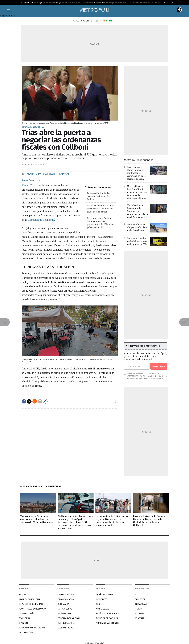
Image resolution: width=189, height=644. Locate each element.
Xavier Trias (64, 174)
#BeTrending (26, 632)
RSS (98, 604)
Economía (24, 618)
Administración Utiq (108, 623)
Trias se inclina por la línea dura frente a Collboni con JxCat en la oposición (100, 209)
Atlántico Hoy (65, 613)
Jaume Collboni (50, 174)
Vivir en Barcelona (29, 599)
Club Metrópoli (66, 628)
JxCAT (38, 174)
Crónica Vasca (66, 599)
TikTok (138, 609)
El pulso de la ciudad (31, 604)
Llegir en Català (8, 16)
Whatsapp (140, 618)
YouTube (139, 613)
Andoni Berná (28, 180)
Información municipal (33, 127)
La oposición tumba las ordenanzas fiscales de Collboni (98, 196)
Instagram (141, 604)
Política (30, 174)
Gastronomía (26, 613)
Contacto (102, 599)
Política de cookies (107, 618)
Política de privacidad (109, 613)
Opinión (23, 623)
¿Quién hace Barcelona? (32, 609)
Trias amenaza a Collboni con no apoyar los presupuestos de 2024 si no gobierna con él (100, 223)
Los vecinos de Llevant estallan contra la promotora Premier (104, 3)
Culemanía (63, 604)
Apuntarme (159, 366)
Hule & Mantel (65, 623)
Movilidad (24, 594)
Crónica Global (66, 594)
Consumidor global (69, 618)
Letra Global (65, 609)
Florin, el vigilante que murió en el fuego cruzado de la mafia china (56, 3)
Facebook (140, 599)
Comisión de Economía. (41, 220)
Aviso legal (102, 609)
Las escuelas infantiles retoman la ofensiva (144, 3)
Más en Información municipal (41, 487)
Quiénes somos (105, 594)
